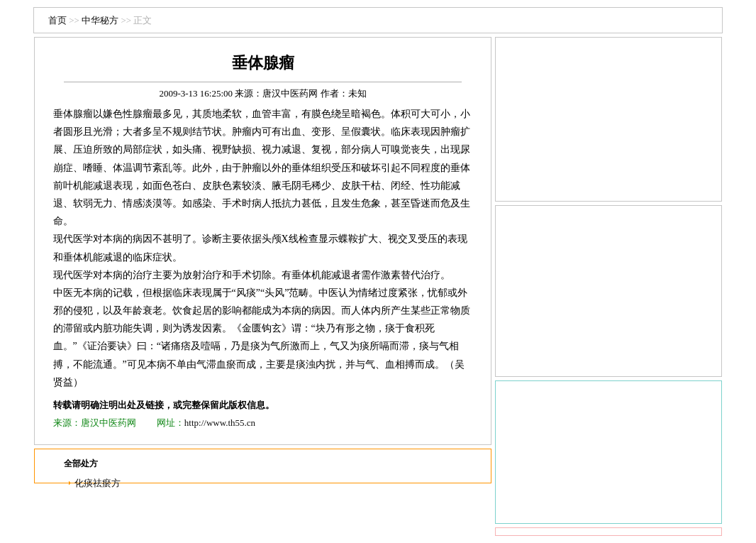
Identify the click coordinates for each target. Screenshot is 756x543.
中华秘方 (100, 20)
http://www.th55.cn (220, 423)
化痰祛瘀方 (98, 483)
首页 (57, 20)
